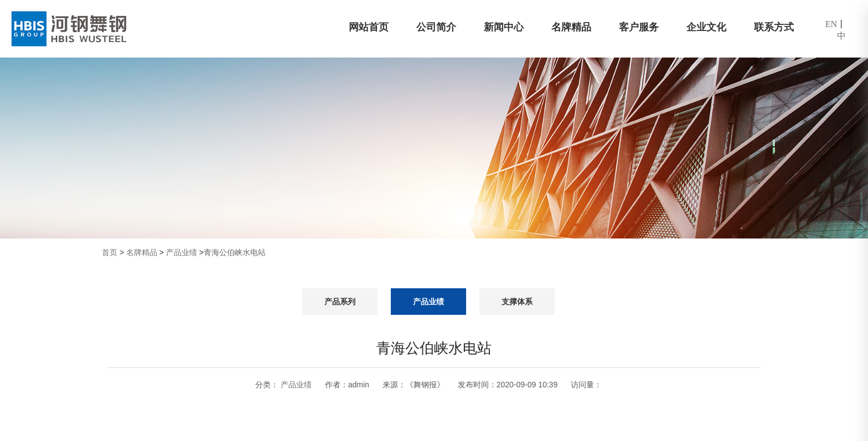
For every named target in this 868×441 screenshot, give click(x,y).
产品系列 (340, 302)
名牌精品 (571, 27)
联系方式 (774, 27)
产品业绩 (182, 252)
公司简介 (436, 27)
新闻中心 (504, 27)
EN (831, 24)
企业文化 (706, 27)
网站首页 (369, 27)
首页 (110, 252)
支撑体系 (517, 302)
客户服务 (639, 27)
